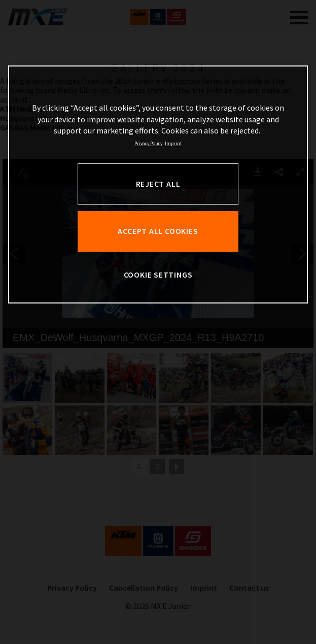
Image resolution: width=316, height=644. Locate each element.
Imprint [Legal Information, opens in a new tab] (173, 144)
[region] (158, 184)
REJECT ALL (158, 184)
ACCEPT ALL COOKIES (158, 231)
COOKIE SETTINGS (158, 275)
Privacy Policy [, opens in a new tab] (148, 144)
